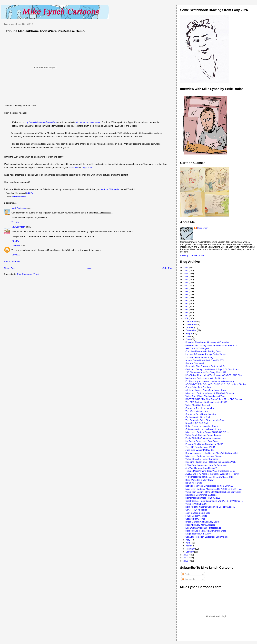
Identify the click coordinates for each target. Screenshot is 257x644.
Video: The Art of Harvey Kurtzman (202, 459)
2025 (186, 270)
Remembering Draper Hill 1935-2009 (203, 498)
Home (89, 268)
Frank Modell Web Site (196, 516)
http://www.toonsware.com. (88, 122)
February (191, 549)
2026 (186, 267)
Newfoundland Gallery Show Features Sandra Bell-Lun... (212, 345)
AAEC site (74, 168)
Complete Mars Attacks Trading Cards (203, 351)
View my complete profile (192, 255)
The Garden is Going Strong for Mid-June (205, 420)
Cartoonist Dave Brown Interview (201, 414)
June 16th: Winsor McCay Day (200, 450)
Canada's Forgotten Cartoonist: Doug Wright (207, 537)
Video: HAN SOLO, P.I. (196, 504)
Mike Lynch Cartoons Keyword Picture (204, 456)
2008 (186, 555)
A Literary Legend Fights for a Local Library (206, 390)
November (191, 324)
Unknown (16, 246)
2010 (186, 315)
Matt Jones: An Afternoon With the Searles (206, 378)
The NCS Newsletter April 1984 (200, 447)
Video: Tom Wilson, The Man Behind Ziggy (206, 396)
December (191, 321)
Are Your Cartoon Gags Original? (201, 468)
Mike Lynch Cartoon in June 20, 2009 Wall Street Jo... (211, 393)
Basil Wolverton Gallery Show (200, 480)
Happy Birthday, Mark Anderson (201, 525)
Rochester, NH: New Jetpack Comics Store (206, 531)
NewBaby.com (18, 227)
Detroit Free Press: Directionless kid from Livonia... (210, 486)
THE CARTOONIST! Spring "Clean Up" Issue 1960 (210, 477)
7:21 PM (15, 241)
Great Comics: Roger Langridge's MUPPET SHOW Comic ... (214, 501)
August (190, 333)
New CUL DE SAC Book (197, 423)
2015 (186, 300)
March (189, 546)
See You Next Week (195, 363)
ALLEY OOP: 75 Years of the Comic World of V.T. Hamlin (212, 474)
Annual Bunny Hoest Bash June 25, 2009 (205, 360)
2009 (186, 318)
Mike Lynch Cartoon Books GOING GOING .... (207, 432)
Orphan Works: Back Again (198, 417)
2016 (186, 297)
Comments (188, 579)
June (189, 339)
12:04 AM (16, 255)
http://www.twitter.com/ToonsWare (41, 122)
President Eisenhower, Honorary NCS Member (208, 342)
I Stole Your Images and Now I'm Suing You (206, 465)
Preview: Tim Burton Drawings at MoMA (204, 444)
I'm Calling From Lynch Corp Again (202, 441)
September (192, 330)
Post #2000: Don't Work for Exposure (203, 438)
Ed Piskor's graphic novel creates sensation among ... (211, 381)
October (190, 327)
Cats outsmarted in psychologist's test (203, 429)
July (188, 336)
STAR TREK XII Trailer (196, 510)
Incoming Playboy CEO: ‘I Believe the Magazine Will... (211, 462)
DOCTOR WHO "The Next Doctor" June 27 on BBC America (214, 399)
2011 (186, 312)
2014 (186, 303)
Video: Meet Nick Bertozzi (198, 405)
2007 (186, 558)
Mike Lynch (203, 228)
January (190, 552)
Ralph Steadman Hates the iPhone (202, 426)
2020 (186, 286)
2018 (186, 291)
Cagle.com (87, 168)
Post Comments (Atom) (28, 274)
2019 (186, 288)
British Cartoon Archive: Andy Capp (202, 522)
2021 (186, 282)
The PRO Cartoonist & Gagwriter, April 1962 (206, 402)
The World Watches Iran (197, 411)
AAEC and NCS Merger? (197, 348)
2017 (186, 294)
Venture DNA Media (110, 189)
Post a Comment (12, 261)
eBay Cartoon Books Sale (198, 513)
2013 (186, 306)
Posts (186, 574)
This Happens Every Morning (199, 357)
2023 (186, 277)
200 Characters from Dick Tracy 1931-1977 (206, 372)
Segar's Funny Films (195, 519)
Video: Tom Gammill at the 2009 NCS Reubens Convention (213, 492)
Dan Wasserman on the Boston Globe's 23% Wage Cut (212, 453)
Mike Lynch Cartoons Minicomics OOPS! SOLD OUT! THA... (214, 489)
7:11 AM (15, 222)
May (188, 540)
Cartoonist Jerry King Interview (200, 408)
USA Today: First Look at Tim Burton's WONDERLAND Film (214, 375)
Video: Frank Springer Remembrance (203, 435)
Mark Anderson (19, 208)
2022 (186, 279)
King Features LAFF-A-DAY (199, 534)
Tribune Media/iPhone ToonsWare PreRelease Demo (45, 31)
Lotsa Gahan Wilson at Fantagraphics (203, 528)
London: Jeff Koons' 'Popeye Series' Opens (206, 354)
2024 (186, 274)
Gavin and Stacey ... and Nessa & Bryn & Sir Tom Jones (212, 369)
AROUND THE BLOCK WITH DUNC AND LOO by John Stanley (216, 384)
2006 (186, 561)
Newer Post (10, 268)
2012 (186, 309)
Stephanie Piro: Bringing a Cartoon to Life (205, 366)
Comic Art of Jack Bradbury (198, 387)
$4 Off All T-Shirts (194, 483)
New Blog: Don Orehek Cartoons (201, 495)
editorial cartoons (19, 197)
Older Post (167, 268)
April (188, 543)
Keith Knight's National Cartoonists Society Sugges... (211, 507)
